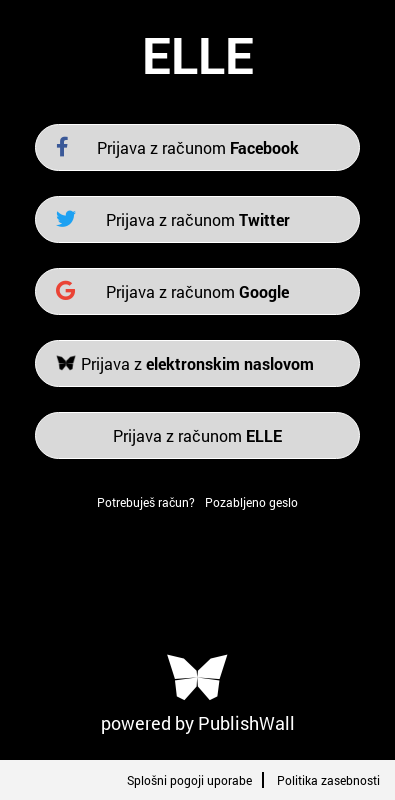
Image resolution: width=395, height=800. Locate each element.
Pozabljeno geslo (251, 502)
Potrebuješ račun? (146, 502)
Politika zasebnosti (328, 780)
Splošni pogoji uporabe (189, 780)
